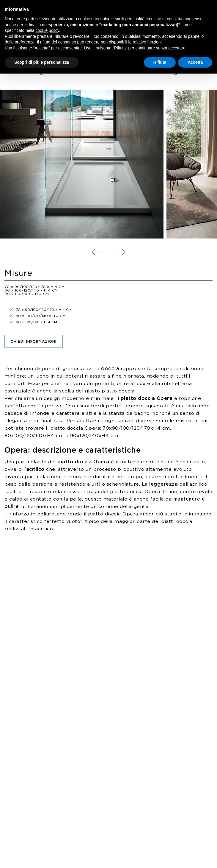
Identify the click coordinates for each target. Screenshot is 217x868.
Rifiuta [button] (160, 62)
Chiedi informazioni (34, 342)
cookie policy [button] (47, 30)
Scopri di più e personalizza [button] (42, 62)
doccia (110, 369)
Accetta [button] (195, 62)
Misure (18, 274)
